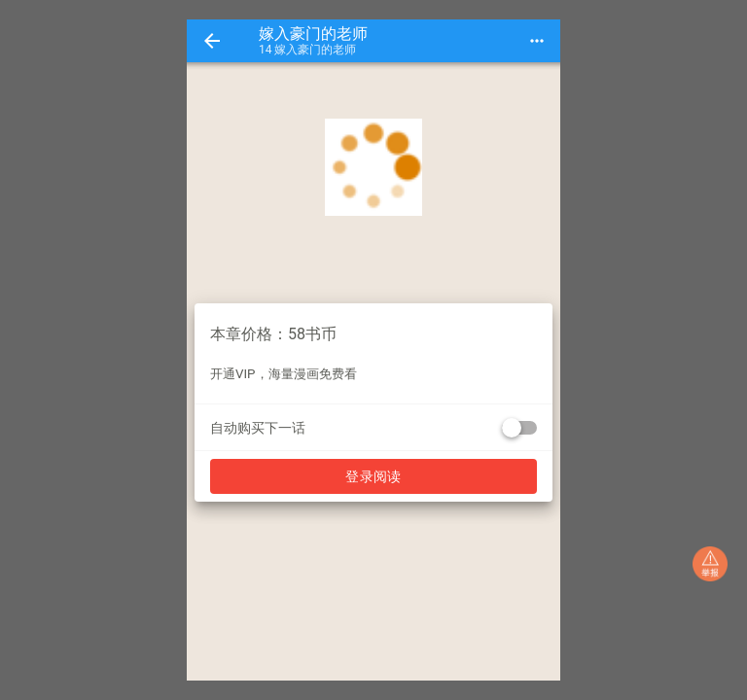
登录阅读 (373, 476)
